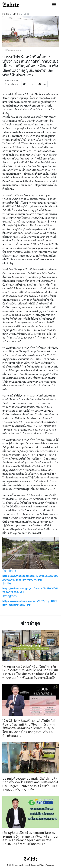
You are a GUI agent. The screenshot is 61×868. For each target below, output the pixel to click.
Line (42, 84)
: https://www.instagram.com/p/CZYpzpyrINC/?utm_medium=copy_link (30, 600)
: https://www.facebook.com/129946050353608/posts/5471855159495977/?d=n (30, 575)
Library (16, 14)
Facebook (12, 84)
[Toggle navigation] (54, 5)
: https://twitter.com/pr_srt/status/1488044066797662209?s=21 (30, 588)
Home (6, 14)
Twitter (29, 84)
